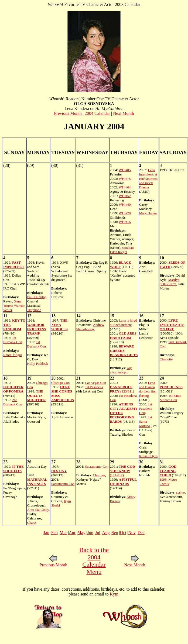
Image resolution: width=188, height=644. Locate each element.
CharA (32, 523)
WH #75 (125, 179)
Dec (141, 533)
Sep (115, 533)
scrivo (181, 492)
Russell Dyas (148, 456)
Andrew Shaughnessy (90, 327)
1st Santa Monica (146, 421)
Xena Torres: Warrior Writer (14, 306)
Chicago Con (60, 383)
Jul (98, 533)
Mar (63, 533)
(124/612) (122, 471)
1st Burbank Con (13, 340)
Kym (114, 594)
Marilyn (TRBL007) (170, 282)
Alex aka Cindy (38, 510)
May (81, 533)
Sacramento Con (63, 484)
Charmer (99, 475)
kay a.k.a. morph (121, 370)
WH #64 (125, 187)
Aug (106, 533)
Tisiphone (34, 310)
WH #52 (125, 196)
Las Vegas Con (95, 383)
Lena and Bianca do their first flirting (148, 389)
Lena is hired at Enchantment (123, 323)
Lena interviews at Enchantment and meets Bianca (148, 179)
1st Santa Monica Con (170, 398)
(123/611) (122, 389)
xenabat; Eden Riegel (122, 250)
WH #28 (125, 213)
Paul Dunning (37, 297)
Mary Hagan (148, 213)
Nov (132, 533)
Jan (46, 533)
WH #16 (125, 222)
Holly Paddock (37, 364)
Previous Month (68, 113)
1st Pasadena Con (146, 409)
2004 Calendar (97, 113)
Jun (90, 533)
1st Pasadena (94, 387)
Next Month (124, 113)
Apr (72, 533)
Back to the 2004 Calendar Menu (94, 561)
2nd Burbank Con (13, 402)
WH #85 (125, 170)
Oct (123, 533)
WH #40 (125, 204)
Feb (54, 533)
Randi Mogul (13, 355)
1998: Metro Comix (168, 482)
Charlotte (166, 359)
